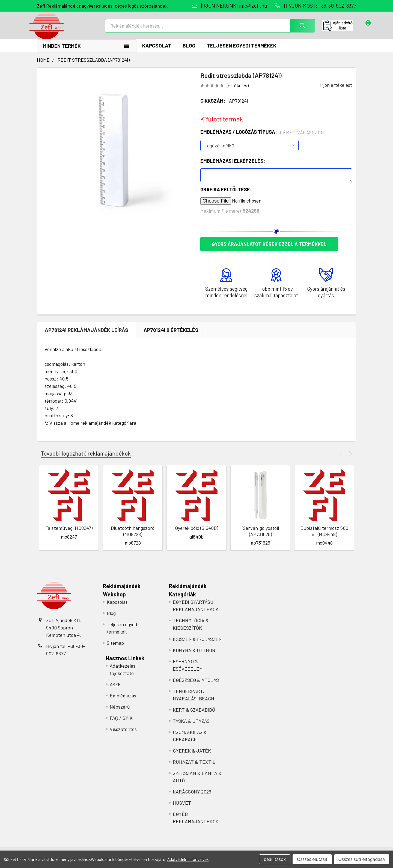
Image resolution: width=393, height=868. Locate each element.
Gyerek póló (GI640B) (196, 534)
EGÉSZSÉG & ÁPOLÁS (196, 686)
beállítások (275, 859)
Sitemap (115, 649)
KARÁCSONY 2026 (192, 797)
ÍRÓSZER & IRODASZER (197, 645)
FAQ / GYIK (121, 724)
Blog (189, 51)
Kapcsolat (157, 51)
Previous (341, 459)
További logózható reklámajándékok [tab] (86, 459)
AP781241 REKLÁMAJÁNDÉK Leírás (87, 336)
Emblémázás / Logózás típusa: (262, 138)
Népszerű (120, 712)
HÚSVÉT (182, 808)
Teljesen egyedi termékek (242, 51)
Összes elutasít (312, 859)
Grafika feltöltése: (226, 195)
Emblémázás (123, 701)
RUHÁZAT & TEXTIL (194, 768)
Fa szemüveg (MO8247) (69, 534)
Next (350, 459)
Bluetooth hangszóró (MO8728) (133, 537)
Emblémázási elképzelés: (233, 167)
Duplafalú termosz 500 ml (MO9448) (324, 537)
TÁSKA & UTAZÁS (191, 727)
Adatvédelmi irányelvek (188, 859)
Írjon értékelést (336, 91)
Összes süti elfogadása (362, 859)
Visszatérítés (123, 735)
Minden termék (62, 51)
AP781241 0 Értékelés (171, 336)
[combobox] (210, 29)
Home (73, 429)
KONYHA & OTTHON (194, 656)
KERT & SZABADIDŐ (194, 715)
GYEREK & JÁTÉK (192, 756)
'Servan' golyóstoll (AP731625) (260, 537)
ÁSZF (115, 690)
